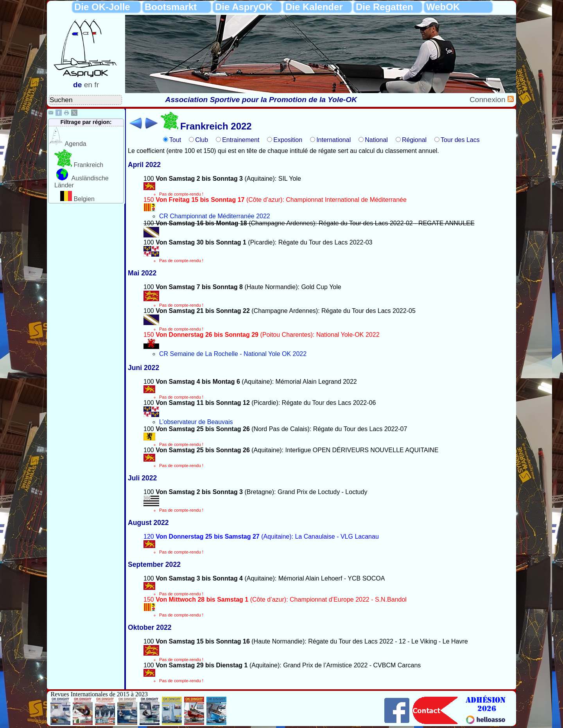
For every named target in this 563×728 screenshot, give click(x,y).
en (88, 85)
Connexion (489, 100)
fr (97, 85)
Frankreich (88, 165)
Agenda (76, 144)
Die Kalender (314, 7)
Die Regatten (385, 7)
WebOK (443, 7)
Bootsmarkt (171, 7)
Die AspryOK (244, 7)
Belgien (84, 199)
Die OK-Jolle (102, 7)
